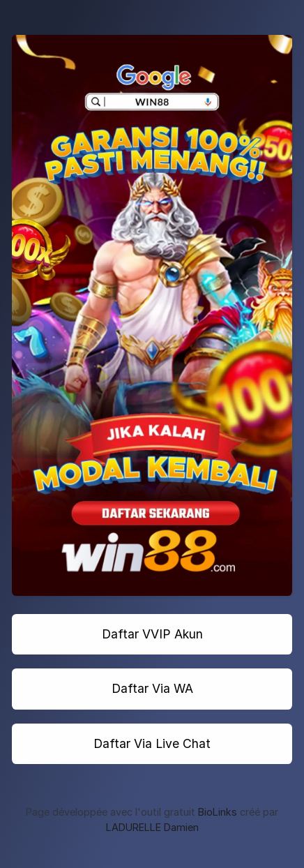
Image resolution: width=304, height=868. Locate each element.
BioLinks (218, 812)
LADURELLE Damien (152, 827)
